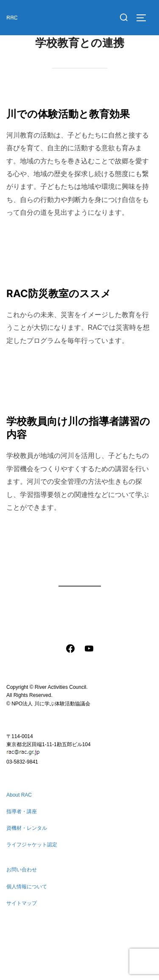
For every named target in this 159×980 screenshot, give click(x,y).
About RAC (19, 795)
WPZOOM (103, 964)
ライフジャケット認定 (32, 845)
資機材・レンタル (27, 828)
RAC (12, 18)
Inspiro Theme (61, 964)
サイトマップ (22, 903)
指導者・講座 (22, 812)
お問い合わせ (22, 870)
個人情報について (27, 887)
